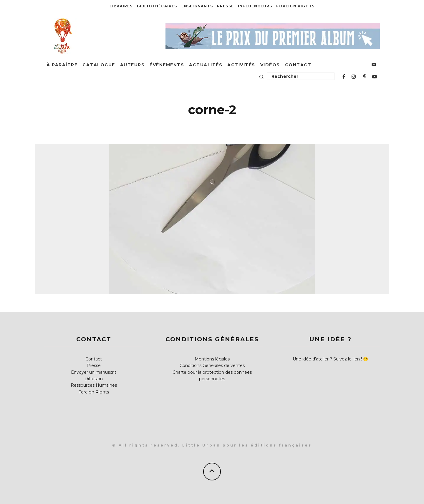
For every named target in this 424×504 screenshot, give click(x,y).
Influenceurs (255, 6)
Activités (241, 65)
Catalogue (99, 65)
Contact (298, 65)
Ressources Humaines (94, 385)
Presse (225, 6)
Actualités (206, 65)
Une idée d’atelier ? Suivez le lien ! (327, 359)
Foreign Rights (295, 6)
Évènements (167, 65)
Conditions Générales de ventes (212, 365)
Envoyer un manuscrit (94, 372)
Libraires (121, 6)
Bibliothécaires (157, 6)
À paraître (62, 65)
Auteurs (132, 65)
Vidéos (270, 65)
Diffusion (94, 379)
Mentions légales (212, 359)
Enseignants (197, 6)
